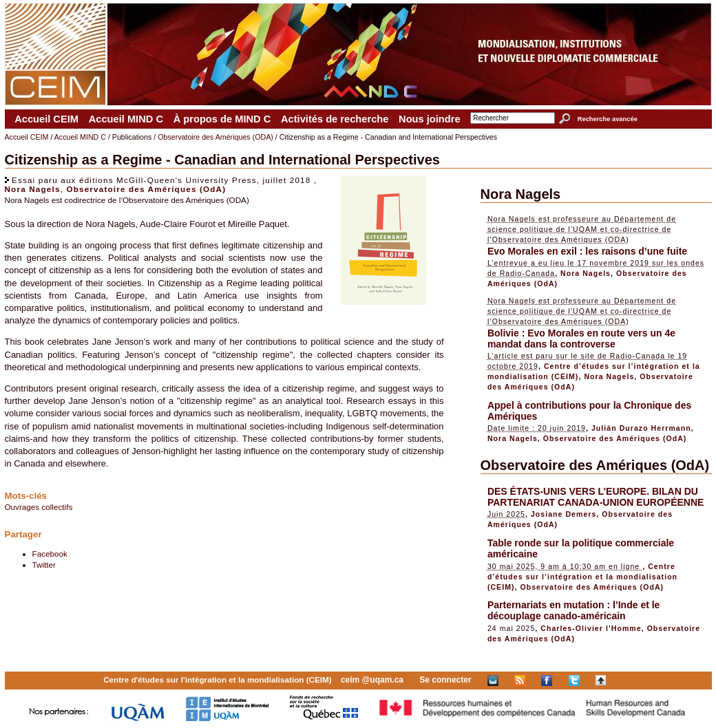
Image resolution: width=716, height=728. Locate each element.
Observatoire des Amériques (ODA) (215, 137)
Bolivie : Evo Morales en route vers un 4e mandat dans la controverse (581, 339)
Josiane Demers (564, 514)
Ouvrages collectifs (39, 507)
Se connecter (445, 680)
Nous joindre (430, 119)
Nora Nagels (33, 189)
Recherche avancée (608, 119)
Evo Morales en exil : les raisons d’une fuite (587, 251)
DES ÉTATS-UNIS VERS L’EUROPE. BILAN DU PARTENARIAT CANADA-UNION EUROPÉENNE (596, 497)
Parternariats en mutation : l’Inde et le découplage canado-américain (574, 610)
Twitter (44, 565)
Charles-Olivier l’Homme (591, 628)
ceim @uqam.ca (372, 680)
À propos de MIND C (222, 119)
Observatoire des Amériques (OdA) (146, 189)
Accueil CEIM (46, 119)
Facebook (50, 554)
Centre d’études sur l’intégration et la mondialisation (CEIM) (582, 577)
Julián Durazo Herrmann (641, 428)
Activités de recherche (335, 119)
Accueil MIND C (126, 119)
